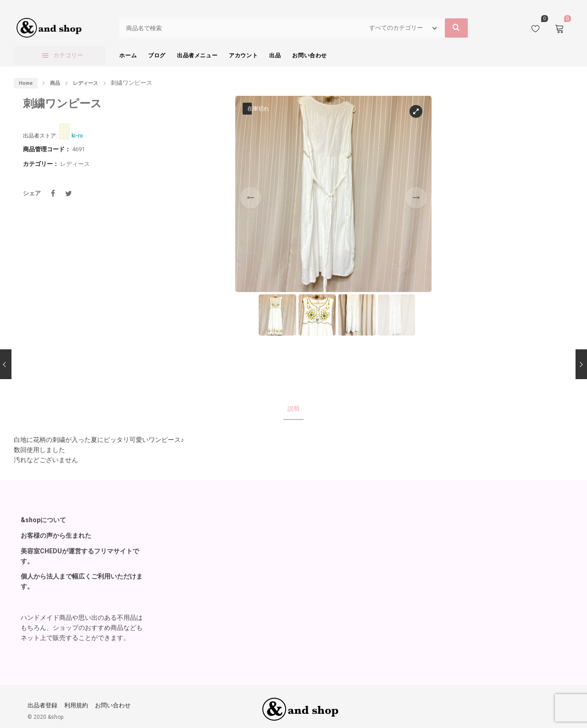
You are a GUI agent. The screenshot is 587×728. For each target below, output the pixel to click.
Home (26, 83)
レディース (86, 83)
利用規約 (76, 703)
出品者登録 (42, 703)
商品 (55, 83)
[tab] (293, 408)
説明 (293, 407)
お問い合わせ (113, 703)
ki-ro (77, 136)
